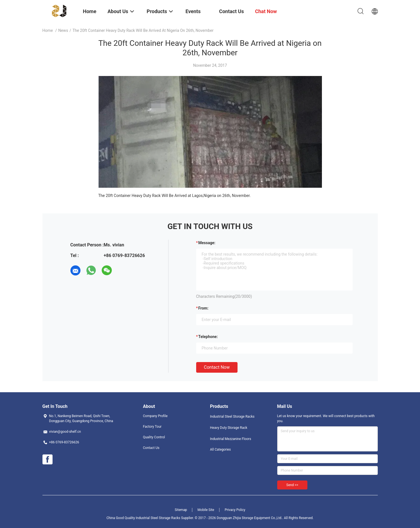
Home (48, 30)
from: (203, 308)
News (63, 30)
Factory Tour (152, 427)
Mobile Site (206, 510)
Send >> (292, 485)
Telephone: (208, 337)
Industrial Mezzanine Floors (231, 439)
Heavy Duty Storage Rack (229, 428)
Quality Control (154, 437)
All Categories (220, 449)
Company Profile (155, 416)
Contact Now (217, 367)
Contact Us (151, 448)
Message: (207, 243)
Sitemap (181, 510)
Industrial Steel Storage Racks (232, 417)
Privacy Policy (235, 510)
